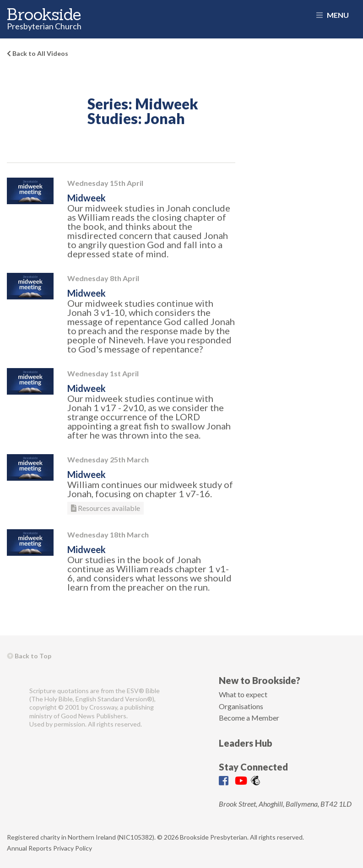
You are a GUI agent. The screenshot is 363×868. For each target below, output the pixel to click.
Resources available (106, 508)
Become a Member (249, 718)
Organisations (241, 706)
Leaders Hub (246, 743)
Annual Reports (29, 848)
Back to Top (29, 656)
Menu (333, 15)
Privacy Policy (73, 848)
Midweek (87, 198)
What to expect (243, 694)
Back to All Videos (38, 53)
